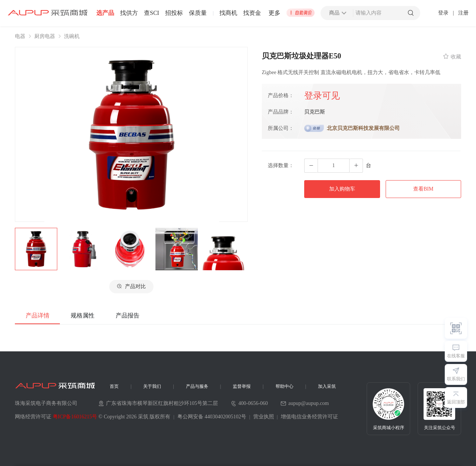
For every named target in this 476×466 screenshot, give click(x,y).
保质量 (198, 13)
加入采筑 (327, 386)
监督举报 (242, 386)
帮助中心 (284, 386)
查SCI (152, 13)
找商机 (228, 13)
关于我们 (152, 386)
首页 (114, 386)
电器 (20, 36)
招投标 (174, 13)
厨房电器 (45, 36)
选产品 (105, 13)
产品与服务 (197, 386)
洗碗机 (72, 36)
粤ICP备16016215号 (75, 417)
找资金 (252, 13)
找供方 (129, 13)
